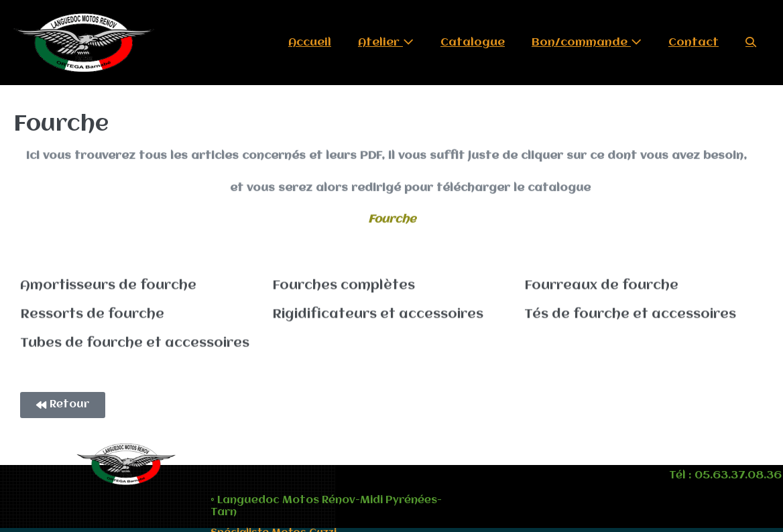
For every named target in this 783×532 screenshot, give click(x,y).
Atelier (386, 42)
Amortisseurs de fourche (108, 284)
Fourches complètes (344, 284)
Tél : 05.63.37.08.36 (725, 476)
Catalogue (473, 43)
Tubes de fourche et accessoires (135, 342)
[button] (751, 43)
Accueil (310, 43)
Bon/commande (587, 42)
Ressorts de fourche (92, 313)
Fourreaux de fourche (601, 284)
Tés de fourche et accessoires (630, 313)
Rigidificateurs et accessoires (378, 313)
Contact (694, 43)
